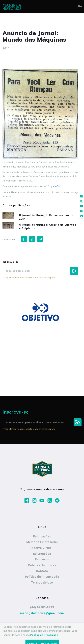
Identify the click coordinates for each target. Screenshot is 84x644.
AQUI (58, 186)
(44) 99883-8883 (42, 607)
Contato (42, 571)
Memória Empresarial (42, 542)
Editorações (42, 554)
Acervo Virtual (42, 548)
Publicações (42, 536)
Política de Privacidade (42, 577)
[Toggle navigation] (80, 7)
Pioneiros (42, 559)
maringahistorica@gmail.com (42, 613)
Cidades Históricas (42, 565)
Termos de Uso (42, 582)
